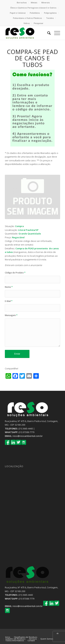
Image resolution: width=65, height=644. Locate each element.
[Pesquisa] (47, 33)
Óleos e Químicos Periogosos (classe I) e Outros (33, 8)
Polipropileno (50, 13)
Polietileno (35, 13)
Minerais (46, 3)
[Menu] (55, 33)
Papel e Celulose (18, 13)
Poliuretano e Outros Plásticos (27, 18)
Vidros (27, 23)
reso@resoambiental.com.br (28, 436)
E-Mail (9, 301)
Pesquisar (39, 23)
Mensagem (11, 315)
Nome (9, 287)
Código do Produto (15, 273)
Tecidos (50, 18)
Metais (34, 3)
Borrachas (22, 3)
